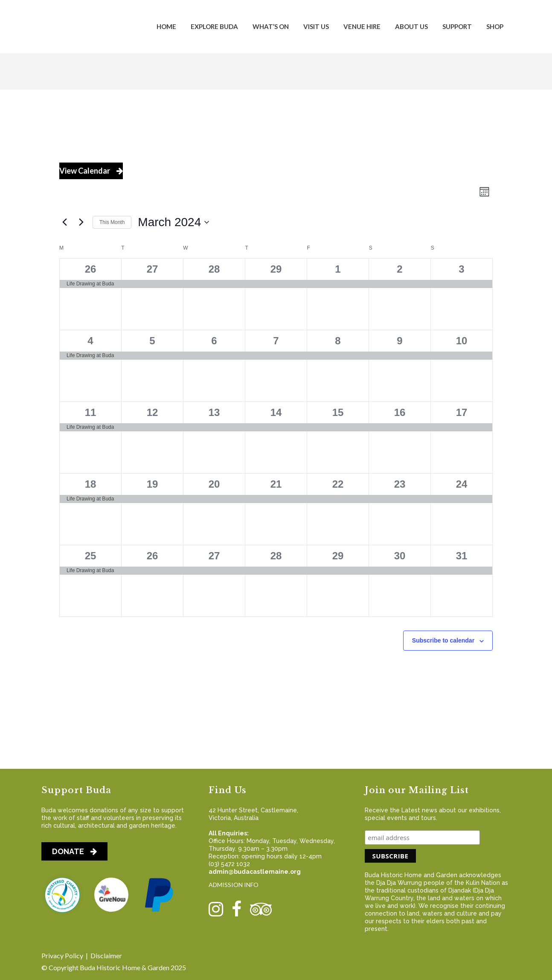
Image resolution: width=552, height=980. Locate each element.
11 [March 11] (91, 412)
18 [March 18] (91, 484)
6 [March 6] (214, 341)
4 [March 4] (90, 341)
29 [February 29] (276, 269)
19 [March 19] (153, 484)
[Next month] (81, 222)
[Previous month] (64, 222)
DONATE (74, 851)
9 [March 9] (399, 341)
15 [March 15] (338, 412)
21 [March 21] (276, 484)
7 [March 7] (276, 341)
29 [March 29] (338, 556)
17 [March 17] (462, 412)
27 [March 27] (214, 556)
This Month (112, 222)
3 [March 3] (461, 269)
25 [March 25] (91, 556)
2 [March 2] (399, 269)
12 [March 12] (153, 412)
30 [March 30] (400, 556)
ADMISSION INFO (234, 885)
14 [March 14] (276, 412)
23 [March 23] (400, 484)
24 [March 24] (462, 484)
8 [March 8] (338, 341)
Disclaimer (106, 955)
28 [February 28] (214, 269)
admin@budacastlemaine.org (255, 872)
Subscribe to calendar (443, 640)
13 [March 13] (214, 412)
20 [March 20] (214, 484)
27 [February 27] (153, 269)
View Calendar (91, 171)
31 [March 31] (462, 556)
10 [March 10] (462, 341)
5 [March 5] (152, 341)
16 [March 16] (400, 412)
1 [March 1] (338, 269)
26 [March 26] (153, 556)
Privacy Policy (62, 955)
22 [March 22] (338, 484)
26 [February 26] (91, 269)
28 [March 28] (276, 556)
